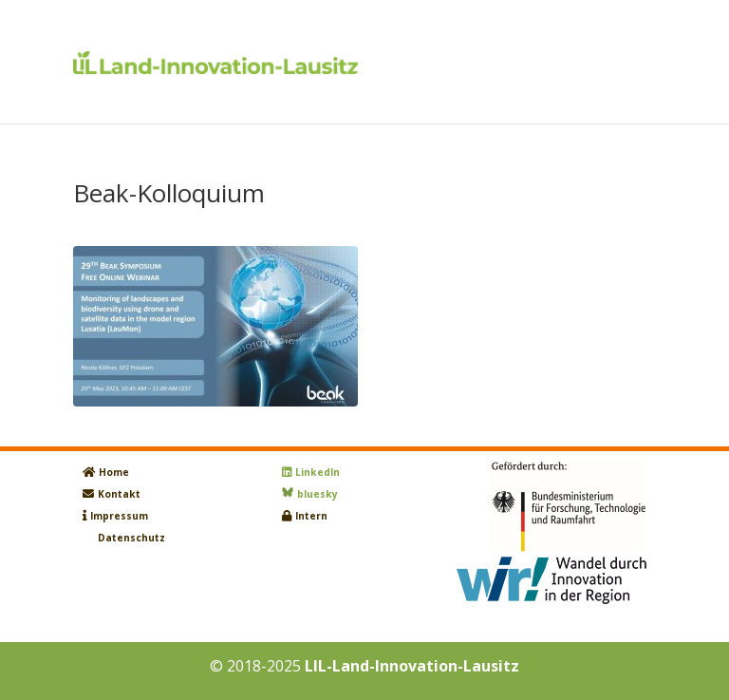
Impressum (119, 516)
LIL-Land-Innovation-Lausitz (412, 666)
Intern (311, 516)
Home (114, 472)
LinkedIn (318, 472)
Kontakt (119, 494)
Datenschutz (131, 538)
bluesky (318, 494)
